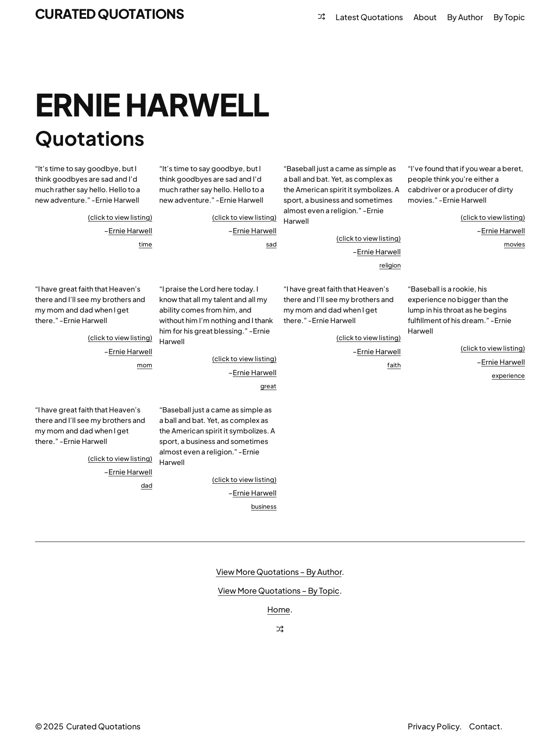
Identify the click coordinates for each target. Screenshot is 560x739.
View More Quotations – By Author (279, 572)
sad (271, 244)
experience (508, 375)
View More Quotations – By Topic (279, 590)
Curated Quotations (109, 14)
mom (145, 365)
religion (390, 265)
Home (279, 609)
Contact (485, 726)
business (264, 506)
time (145, 244)
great (268, 386)
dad (147, 485)
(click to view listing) (120, 217)
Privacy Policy (434, 726)
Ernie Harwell (130, 230)
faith (394, 365)
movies (514, 244)
